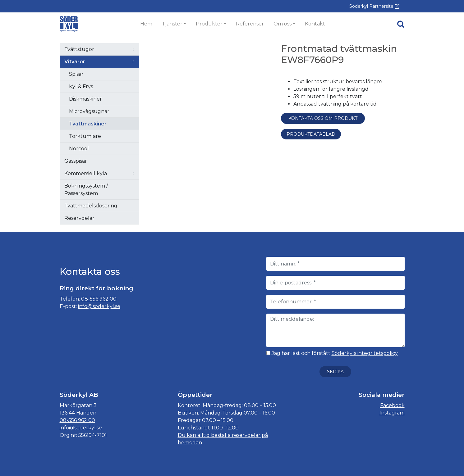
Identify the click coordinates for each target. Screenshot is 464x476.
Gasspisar (76, 161)
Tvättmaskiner (88, 124)
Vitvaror (75, 62)
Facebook (392, 405)
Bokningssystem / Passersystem (86, 190)
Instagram (392, 413)
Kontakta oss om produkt (323, 118)
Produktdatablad (311, 134)
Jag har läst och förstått (332, 353)
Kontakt (315, 24)
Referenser (250, 24)
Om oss (283, 24)
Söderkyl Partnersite (374, 6)
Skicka (335, 372)
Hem (146, 24)
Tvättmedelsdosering (91, 206)
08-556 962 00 (99, 299)
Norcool (79, 149)
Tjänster (172, 24)
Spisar (76, 74)
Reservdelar (79, 218)
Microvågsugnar (89, 111)
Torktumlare (85, 136)
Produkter (209, 24)
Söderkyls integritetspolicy (365, 353)
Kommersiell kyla (86, 173)
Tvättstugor (79, 49)
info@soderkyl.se (99, 306)
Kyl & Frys (81, 86)
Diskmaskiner (85, 99)
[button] (401, 24)
